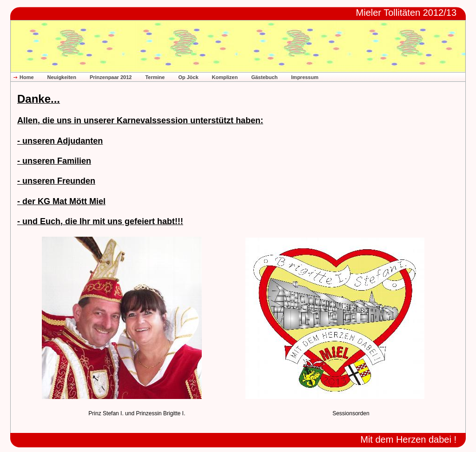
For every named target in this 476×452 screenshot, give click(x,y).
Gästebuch (264, 77)
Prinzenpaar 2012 (111, 77)
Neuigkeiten (62, 77)
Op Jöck (188, 77)
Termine (155, 77)
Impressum (305, 77)
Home (27, 77)
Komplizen (225, 77)
